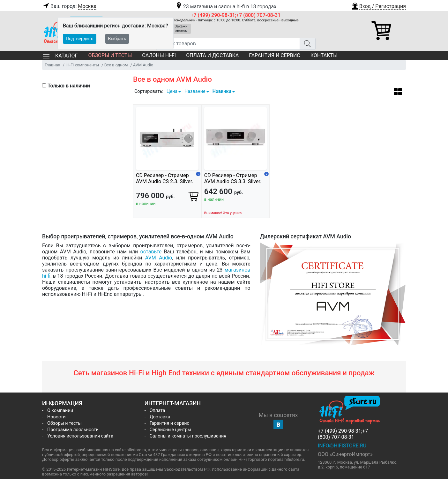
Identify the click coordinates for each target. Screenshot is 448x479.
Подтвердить (80, 39)
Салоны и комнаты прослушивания (188, 436)
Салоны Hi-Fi (159, 55)
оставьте (151, 252)
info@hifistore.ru (342, 446)
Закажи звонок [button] (181, 28)
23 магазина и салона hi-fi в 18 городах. (226, 7)
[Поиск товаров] (228, 44)
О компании (60, 411)
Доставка (160, 417)
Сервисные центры (170, 430)
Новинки (222, 91)
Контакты (324, 55)
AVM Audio (159, 258)
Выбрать (117, 39)
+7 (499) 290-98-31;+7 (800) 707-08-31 (236, 15)
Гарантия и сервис (274, 55)
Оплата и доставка (212, 55)
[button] (378, 5)
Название (195, 91)
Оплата (157, 411)
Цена (172, 91)
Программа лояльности (73, 430)
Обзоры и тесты (110, 55)
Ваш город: (69, 6)
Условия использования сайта (80, 436)
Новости (56, 417)
